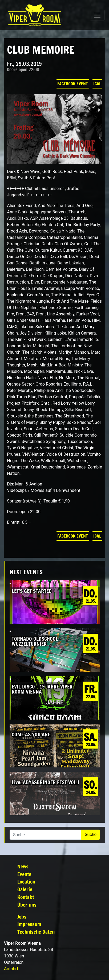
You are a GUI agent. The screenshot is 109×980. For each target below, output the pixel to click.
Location (26, 882)
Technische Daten (36, 932)
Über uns (27, 905)
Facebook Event (73, 84)
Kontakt (26, 897)
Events (24, 874)
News (23, 866)
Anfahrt (11, 969)
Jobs (22, 917)
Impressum (29, 924)
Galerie (25, 889)
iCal (97, 84)
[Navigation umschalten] (97, 15)
